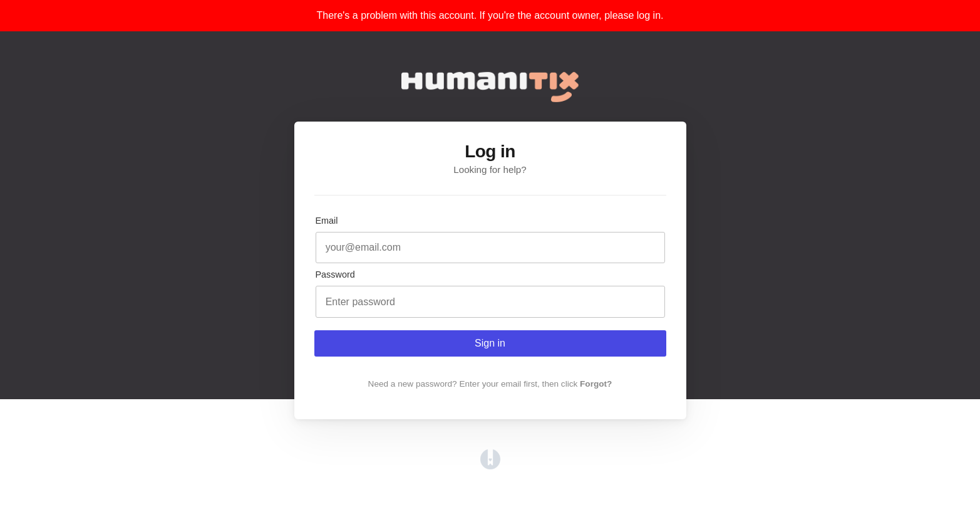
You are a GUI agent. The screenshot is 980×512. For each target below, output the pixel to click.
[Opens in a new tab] (490, 466)
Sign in (490, 343)
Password (335, 274)
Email (327, 221)
